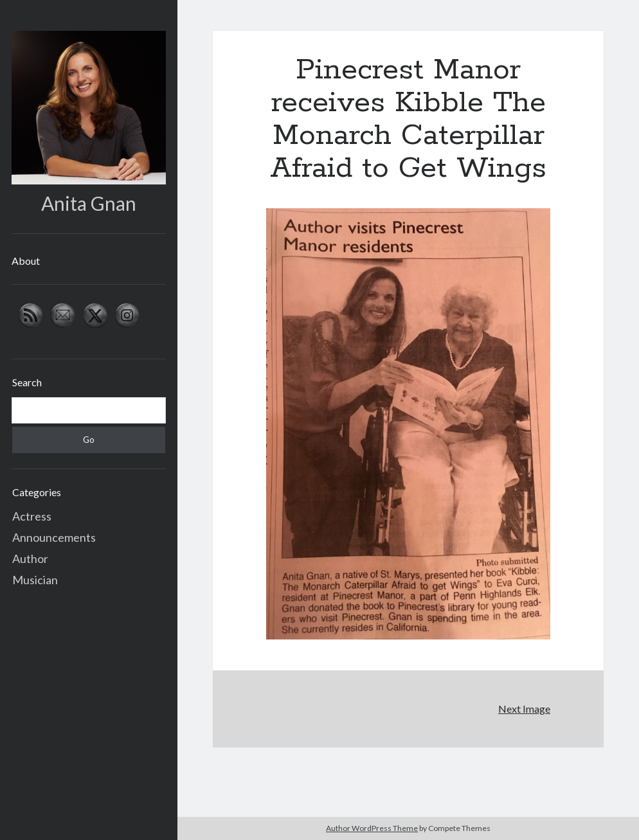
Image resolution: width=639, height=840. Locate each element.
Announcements (54, 537)
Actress (32, 516)
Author (30, 559)
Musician (35, 580)
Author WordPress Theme (372, 828)
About (26, 261)
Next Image (524, 709)
